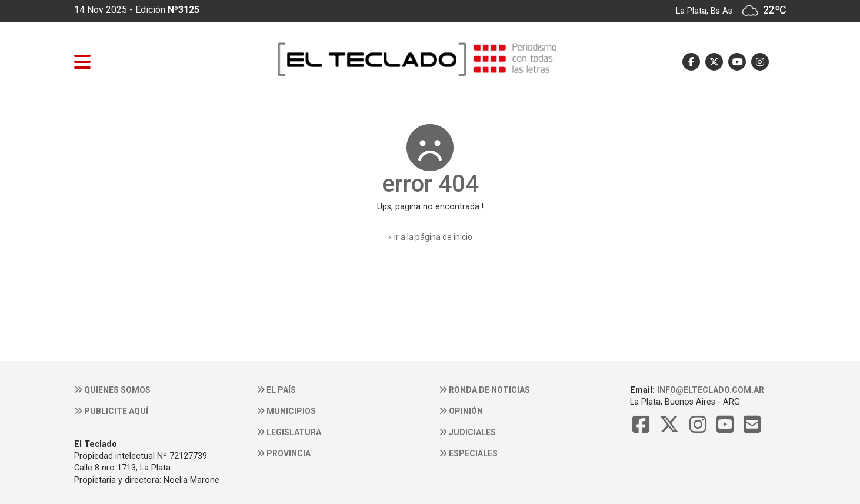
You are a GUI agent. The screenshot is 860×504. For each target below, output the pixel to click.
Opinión (461, 411)
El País (276, 390)
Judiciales (467, 432)
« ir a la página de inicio (430, 237)
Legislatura (289, 432)
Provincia (284, 453)
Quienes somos (112, 390)
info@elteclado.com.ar (711, 390)
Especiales (468, 453)
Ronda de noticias (484, 390)
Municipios (286, 411)
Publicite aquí (111, 411)
